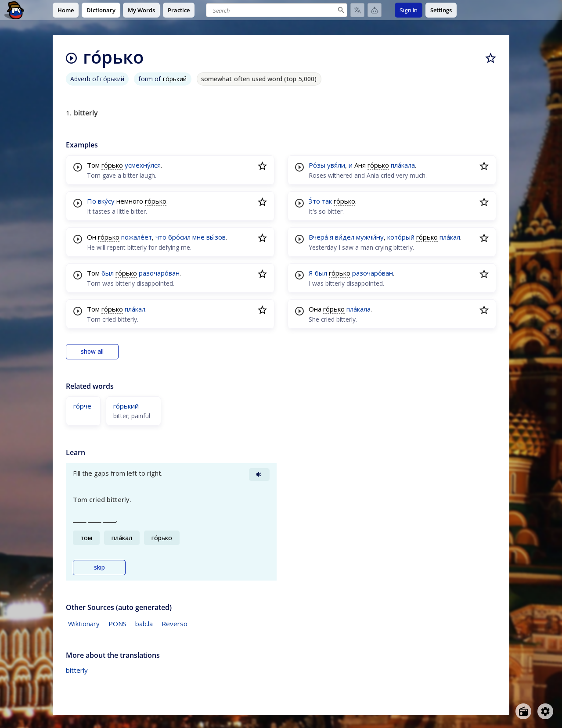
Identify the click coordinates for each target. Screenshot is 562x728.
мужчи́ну (370, 237)
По (92, 201)
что (161, 237)
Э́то (314, 201)
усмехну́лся (143, 165)
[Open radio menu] (523, 711)
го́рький (126, 406)
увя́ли (336, 165)
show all (92, 351)
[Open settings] (545, 711)
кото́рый (401, 237)
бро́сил (179, 237)
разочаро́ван (159, 273)
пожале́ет (137, 237)
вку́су (106, 201)
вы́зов (216, 237)
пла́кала (403, 165)
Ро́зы (317, 165)
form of (162, 79)
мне (198, 237)
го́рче (82, 406)
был (108, 273)
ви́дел (345, 237)
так (327, 201)
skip (99, 567)
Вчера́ (318, 237)
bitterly (77, 670)
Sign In (409, 10)
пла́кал (135, 309)
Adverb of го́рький (97, 79)
